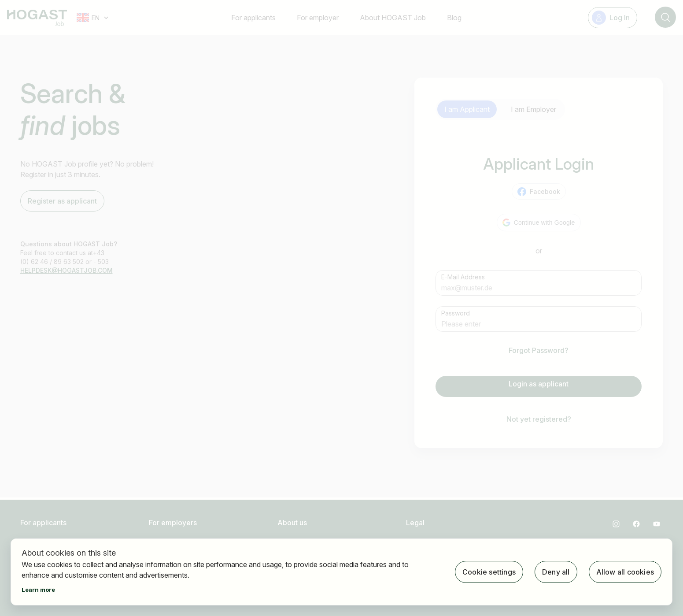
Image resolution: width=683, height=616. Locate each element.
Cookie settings (489, 572)
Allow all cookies (625, 572)
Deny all (556, 572)
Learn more (38, 590)
